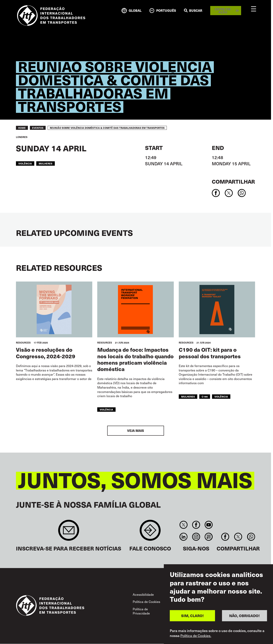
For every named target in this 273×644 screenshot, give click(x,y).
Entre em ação (223, 11)
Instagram (196, 537)
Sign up (69, 532)
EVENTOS (38, 128)
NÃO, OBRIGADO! (244, 617)
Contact (150, 532)
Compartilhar (233, 181)
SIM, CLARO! (192, 617)
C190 (205, 396)
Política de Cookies (146, 602)
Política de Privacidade (141, 611)
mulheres (46, 163)
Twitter (183, 525)
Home (22, 128)
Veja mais (136, 431)
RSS (209, 537)
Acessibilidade (143, 594)
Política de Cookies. (196, 637)
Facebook (196, 525)
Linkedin (183, 537)
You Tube (209, 525)
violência (25, 163)
